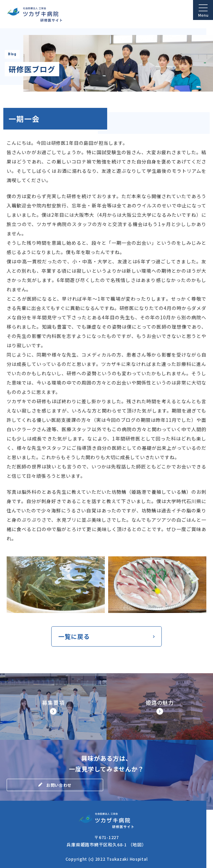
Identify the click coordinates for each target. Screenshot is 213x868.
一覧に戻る (74, 636)
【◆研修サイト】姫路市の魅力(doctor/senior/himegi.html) (160, 707)
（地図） (137, 845)
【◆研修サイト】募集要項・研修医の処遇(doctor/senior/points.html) (53, 707)
